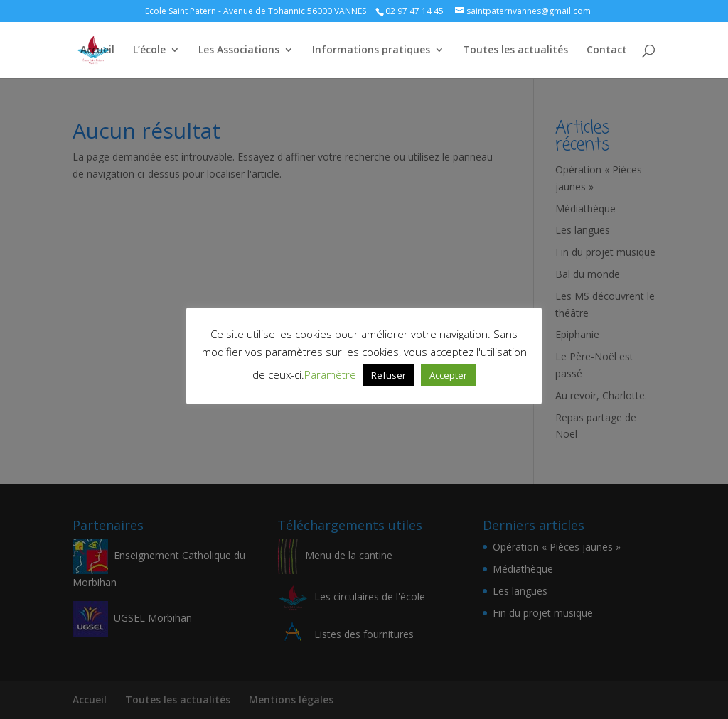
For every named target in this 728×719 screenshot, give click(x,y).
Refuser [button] (389, 375)
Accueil (97, 50)
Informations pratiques (371, 50)
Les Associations (239, 50)
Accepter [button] (448, 375)
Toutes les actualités (515, 50)
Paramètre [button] (330, 374)
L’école (149, 50)
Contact (607, 50)
